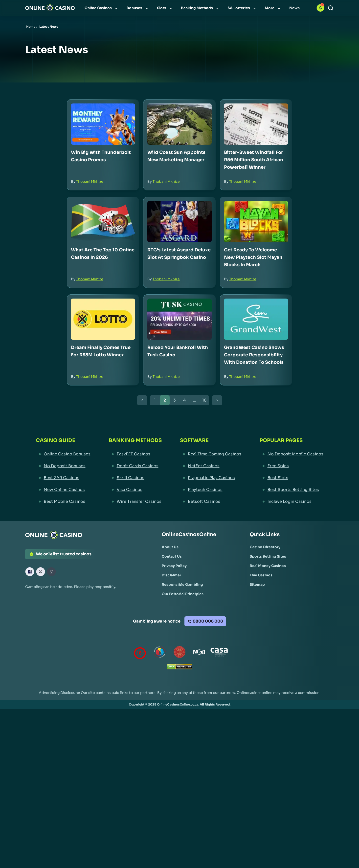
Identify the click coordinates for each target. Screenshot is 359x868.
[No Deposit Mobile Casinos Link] (292, 454)
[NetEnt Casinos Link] (211, 466)
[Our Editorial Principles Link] (183, 594)
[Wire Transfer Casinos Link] (135, 502)
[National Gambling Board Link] (199, 653)
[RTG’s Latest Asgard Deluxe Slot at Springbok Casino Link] (179, 222)
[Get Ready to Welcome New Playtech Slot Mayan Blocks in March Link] (256, 222)
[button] (320, 8)
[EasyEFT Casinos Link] (135, 454)
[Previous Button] (142, 400)
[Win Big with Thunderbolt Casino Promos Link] (103, 124)
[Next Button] (217, 400)
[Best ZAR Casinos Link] (63, 478)
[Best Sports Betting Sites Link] (292, 490)
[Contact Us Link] (172, 556)
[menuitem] (102, 8)
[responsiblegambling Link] (160, 653)
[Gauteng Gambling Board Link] (179, 653)
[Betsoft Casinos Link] (211, 502)
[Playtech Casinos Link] (211, 490)
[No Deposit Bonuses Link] (63, 466)
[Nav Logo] (50, 8)
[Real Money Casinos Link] (268, 566)
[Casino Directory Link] (265, 547)
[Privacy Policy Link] (174, 566)
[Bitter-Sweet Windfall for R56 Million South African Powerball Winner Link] (256, 124)
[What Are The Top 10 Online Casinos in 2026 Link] (103, 222)
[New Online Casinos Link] (63, 490)
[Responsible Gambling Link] (182, 585)
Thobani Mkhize (90, 182)
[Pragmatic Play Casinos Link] (211, 478)
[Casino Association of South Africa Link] (219, 653)
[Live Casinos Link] (261, 575)
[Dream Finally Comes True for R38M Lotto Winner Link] (103, 319)
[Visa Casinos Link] (135, 490)
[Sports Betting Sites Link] (268, 556)
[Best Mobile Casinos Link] (63, 502)
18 (204, 400)
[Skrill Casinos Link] (135, 478)
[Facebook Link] (30, 572)
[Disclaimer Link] (171, 575)
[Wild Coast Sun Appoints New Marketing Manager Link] (179, 124)
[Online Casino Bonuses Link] (63, 454)
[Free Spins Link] (292, 466)
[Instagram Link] (51, 572)
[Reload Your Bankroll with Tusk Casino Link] (179, 319)
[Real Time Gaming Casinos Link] (211, 454)
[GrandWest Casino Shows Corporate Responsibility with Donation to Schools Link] (256, 319)
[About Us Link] (170, 547)
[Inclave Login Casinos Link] (292, 502)
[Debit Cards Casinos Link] (135, 466)
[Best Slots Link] (292, 478)
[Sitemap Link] (257, 585)
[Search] (331, 8)
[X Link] (41, 572)
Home (31, 27)
